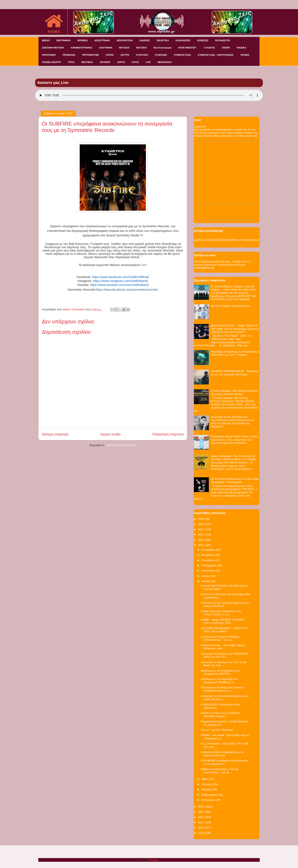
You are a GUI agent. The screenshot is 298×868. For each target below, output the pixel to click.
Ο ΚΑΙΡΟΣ (210, 48)
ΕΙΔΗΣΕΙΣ (145, 40)
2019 (201, 812)
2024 (201, 529)
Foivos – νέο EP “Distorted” (217, 730)
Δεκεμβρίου (209, 550)
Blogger (153, 860)
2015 (201, 833)
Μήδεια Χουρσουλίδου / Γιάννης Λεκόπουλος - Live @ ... (219, 771)
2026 (201, 519)
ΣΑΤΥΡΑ (125, 55)
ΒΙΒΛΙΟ (46, 40)
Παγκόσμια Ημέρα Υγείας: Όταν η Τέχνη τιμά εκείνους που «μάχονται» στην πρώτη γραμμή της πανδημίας (234, 440)
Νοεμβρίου (208, 555)
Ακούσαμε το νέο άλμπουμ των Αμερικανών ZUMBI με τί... (219, 681)
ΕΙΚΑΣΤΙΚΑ (163, 40)
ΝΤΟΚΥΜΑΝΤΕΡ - (188, 48)
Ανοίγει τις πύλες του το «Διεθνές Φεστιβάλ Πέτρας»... (220, 715)
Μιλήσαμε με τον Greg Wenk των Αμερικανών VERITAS (220, 672)
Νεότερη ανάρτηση (55, 434)
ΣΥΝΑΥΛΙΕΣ (161, 55)
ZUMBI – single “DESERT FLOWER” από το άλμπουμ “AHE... (223, 621)
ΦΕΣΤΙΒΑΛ (87, 62)
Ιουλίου (206, 576)
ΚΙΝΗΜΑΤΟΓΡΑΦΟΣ (81, 48)
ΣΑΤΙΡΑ (110, 55)
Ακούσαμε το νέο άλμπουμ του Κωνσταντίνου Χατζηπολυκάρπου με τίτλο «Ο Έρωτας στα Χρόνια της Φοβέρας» (233, 422)
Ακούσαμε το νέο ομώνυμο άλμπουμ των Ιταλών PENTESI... (225, 604)
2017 (201, 822)
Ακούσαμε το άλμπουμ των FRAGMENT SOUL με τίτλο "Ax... (224, 655)
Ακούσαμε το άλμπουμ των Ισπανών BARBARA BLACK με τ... (222, 689)
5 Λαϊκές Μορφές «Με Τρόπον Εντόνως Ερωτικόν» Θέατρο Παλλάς (234, 392)
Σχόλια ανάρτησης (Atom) (121, 445)
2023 (201, 535)
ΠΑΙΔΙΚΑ (242, 48)
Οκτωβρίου (208, 560)
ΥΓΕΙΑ (71, 62)
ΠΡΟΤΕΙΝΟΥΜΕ (91, 55)
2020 (201, 807)
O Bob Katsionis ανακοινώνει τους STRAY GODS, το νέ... (221, 613)
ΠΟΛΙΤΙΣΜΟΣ (49, 55)
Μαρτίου (207, 789)
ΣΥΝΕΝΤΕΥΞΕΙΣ (182, 55)
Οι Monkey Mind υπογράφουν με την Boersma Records (222, 754)
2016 (201, 828)
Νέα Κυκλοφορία (163, 48)
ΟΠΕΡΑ (226, 48)
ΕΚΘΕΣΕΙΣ (203, 40)
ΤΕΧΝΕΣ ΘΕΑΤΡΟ (52, 62)
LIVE (148, 62)
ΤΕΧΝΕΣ (245, 55)
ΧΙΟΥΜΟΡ (105, 62)
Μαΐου (205, 779)
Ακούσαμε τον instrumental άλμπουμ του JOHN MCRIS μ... (225, 698)
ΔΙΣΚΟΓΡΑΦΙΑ (102, 40)
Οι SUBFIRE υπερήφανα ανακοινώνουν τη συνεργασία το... (224, 762)
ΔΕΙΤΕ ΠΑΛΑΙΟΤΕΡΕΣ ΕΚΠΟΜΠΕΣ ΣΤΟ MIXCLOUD (227, 240)
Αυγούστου (208, 571)
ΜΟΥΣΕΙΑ (124, 48)
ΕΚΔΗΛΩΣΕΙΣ (183, 40)
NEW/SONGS (165, 62)
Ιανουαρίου (208, 800)
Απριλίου (207, 784)
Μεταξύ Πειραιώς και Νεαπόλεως (230, 306)
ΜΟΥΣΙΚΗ (141, 48)
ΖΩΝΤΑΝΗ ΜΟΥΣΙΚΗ (53, 48)
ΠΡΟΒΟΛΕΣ (69, 55)
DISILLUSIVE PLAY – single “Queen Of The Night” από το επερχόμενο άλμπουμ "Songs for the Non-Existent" (235, 329)
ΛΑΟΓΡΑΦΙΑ (106, 48)
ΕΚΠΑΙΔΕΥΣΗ (223, 40)
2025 (201, 524)
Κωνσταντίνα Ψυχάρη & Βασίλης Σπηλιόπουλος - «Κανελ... (220, 638)
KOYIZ (135, 62)
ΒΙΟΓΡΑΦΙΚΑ (64, 40)
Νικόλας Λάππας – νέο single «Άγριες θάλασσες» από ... (223, 647)
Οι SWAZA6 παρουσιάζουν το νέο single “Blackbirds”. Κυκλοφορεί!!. (235, 481)
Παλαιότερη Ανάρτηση (168, 434)
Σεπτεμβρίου (209, 565)
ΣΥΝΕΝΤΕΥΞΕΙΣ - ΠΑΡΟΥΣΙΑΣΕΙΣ (216, 55)
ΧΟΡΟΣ (121, 62)
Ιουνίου (206, 581)
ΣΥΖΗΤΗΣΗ (142, 55)
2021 (201, 545)
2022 (201, 540)
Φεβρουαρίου (210, 795)
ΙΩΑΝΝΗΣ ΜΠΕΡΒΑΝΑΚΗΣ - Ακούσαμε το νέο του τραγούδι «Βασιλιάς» (235, 373)
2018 (201, 817)
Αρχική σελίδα (110, 434)
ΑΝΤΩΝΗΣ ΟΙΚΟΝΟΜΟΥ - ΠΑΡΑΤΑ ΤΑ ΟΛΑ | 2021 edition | (224, 630)
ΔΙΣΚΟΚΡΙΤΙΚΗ (125, 40)
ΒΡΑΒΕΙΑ (83, 40)
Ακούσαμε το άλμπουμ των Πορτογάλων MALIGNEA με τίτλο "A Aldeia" (235, 353)
